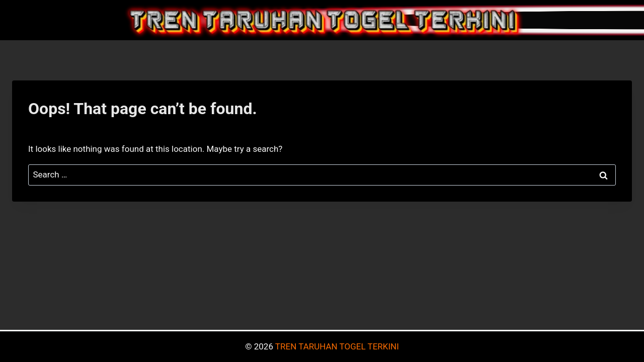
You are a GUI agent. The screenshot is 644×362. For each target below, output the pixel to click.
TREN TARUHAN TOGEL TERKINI (337, 346)
